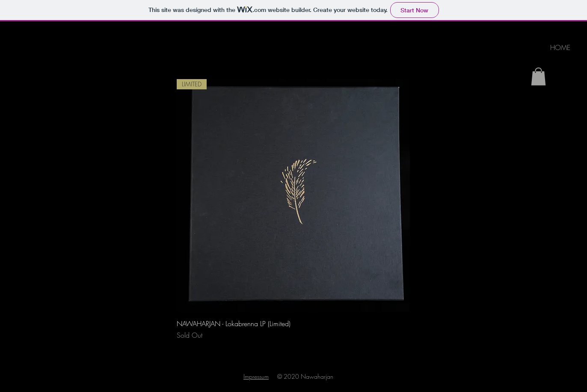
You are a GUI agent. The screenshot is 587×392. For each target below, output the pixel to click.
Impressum (256, 376)
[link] (538, 77)
